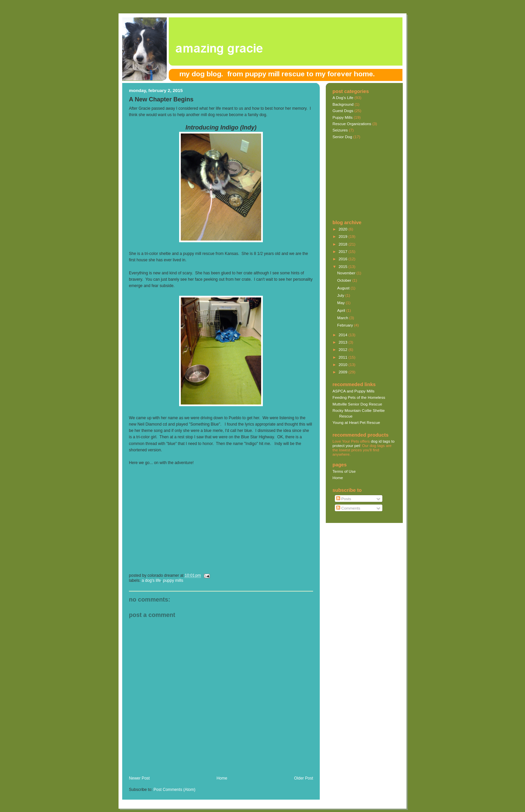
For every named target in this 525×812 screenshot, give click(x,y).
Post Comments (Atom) (175, 790)
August (344, 288)
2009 (343, 372)
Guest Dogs (343, 111)
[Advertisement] (207, 768)
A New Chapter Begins (161, 99)
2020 (343, 229)
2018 (343, 244)
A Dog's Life (151, 580)
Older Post (304, 778)
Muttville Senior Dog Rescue (357, 404)
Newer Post (139, 778)
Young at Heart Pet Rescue (356, 422)
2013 (343, 342)
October (345, 280)
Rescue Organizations (352, 124)
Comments (348, 508)
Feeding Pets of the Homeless (359, 397)
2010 (343, 365)
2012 (343, 349)
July (341, 295)
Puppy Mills (173, 580)
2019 (343, 236)
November (347, 273)
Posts (344, 499)
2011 (343, 357)
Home (222, 778)
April (342, 310)
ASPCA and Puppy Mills (353, 391)
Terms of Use (344, 471)
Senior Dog (342, 137)
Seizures (340, 130)
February (346, 325)
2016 (343, 259)
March (343, 318)
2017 (343, 251)
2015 (343, 266)
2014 (343, 335)
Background (343, 104)
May (341, 303)
